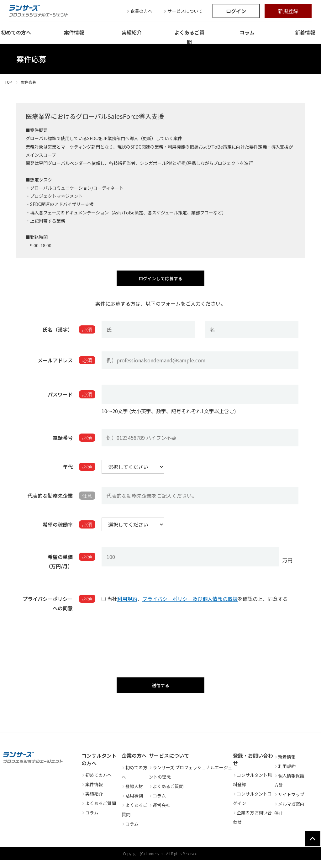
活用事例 (132, 803)
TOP (8, 82)
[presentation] (160, 644)
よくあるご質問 (99, 811)
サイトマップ (289, 802)
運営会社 (160, 813)
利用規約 (127, 602)
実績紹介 (92, 802)
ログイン (236, 11)
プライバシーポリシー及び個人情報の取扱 (190, 602)
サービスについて (182, 11)
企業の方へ (139, 11)
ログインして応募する (161, 280)
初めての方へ (97, 783)
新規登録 (288, 11)
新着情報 (285, 765)
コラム (90, 820)
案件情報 (92, 792)
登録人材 (132, 794)
